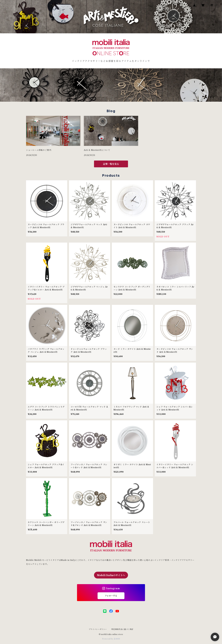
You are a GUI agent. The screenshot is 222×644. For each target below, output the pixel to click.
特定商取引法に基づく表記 (122, 629)
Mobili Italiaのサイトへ (111, 575)
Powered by (111, 639)
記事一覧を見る (111, 164)
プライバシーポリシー (98, 629)
